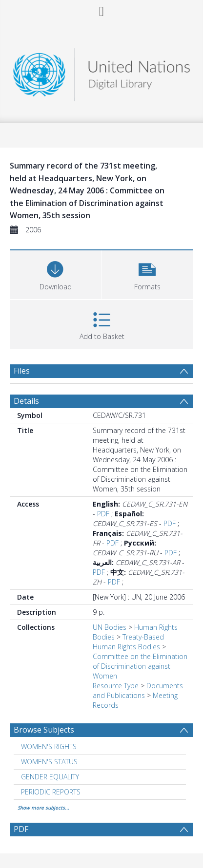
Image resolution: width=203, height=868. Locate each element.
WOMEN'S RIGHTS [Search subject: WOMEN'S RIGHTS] (49, 746)
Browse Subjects (44, 730)
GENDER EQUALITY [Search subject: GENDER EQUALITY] (50, 777)
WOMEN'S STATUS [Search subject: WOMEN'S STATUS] (49, 762)
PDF (103, 514)
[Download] (55, 274)
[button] (147, 274)
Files (22, 371)
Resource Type (116, 686)
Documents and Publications (138, 690)
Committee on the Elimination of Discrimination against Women (140, 666)
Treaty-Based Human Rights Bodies (128, 642)
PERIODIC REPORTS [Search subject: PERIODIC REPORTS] (51, 792)
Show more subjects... (43, 808)
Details (26, 401)
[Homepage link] (102, 72)
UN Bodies (110, 627)
